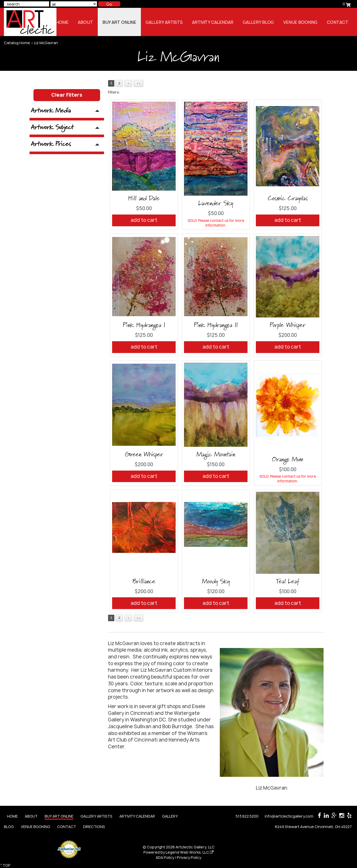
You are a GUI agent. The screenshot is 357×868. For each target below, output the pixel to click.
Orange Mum (288, 460)
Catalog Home (17, 43)
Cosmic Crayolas (288, 199)
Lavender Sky (216, 204)
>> (139, 83)
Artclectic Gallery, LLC (195, 847)
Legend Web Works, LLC (190, 852)
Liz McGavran (46, 43)
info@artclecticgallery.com (289, 816)
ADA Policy (165, 857)
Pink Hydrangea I (144, 325)
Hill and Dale (144, 199)
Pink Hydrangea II (216, 325)
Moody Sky (216, 582)
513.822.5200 (247, 816)
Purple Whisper (288, 325)
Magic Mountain (216, 455)
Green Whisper (144, 455)
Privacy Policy (189, 857)
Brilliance (144, 582)
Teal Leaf (288, 582)
